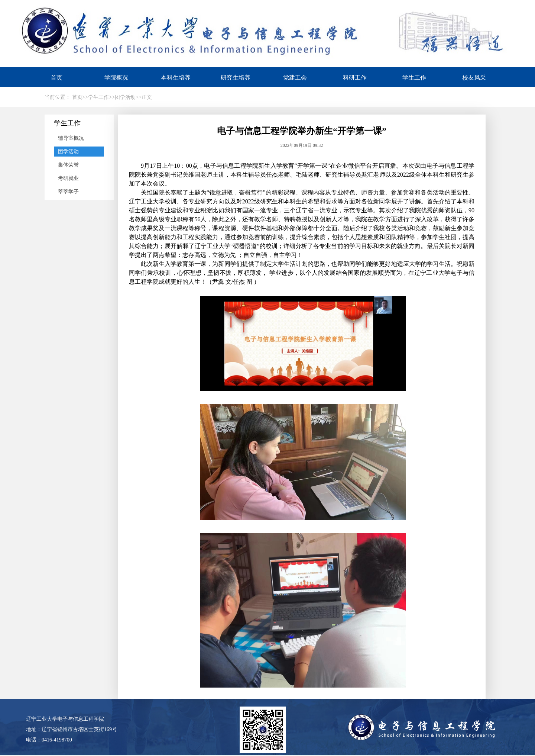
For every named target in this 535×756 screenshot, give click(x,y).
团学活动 (68, 152)
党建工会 (295, 78)
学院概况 (116, 78)
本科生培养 (176, 78)
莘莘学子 (68, 192)
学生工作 (414, 78)
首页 (56, 78)
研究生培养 (236, 78)
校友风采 (474, 78)
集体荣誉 (68, 165)
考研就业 (68, 178)
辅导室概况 (71, 138)
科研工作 (355, 78)
